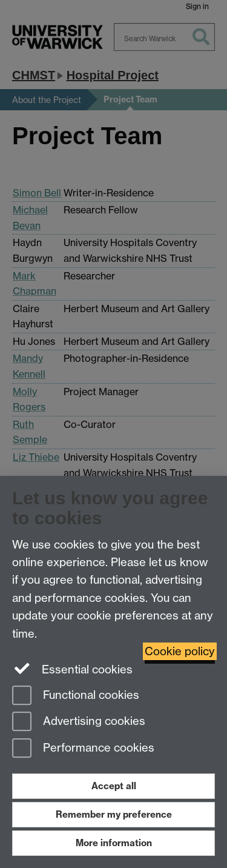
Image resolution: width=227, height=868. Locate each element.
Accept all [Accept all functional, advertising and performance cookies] (114, 786)
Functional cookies (76, 696)
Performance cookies (83, 749)
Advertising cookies (79, 722)
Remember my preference (114, 814)
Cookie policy (180, 651)
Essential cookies (72, 669)
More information (114, 843)
